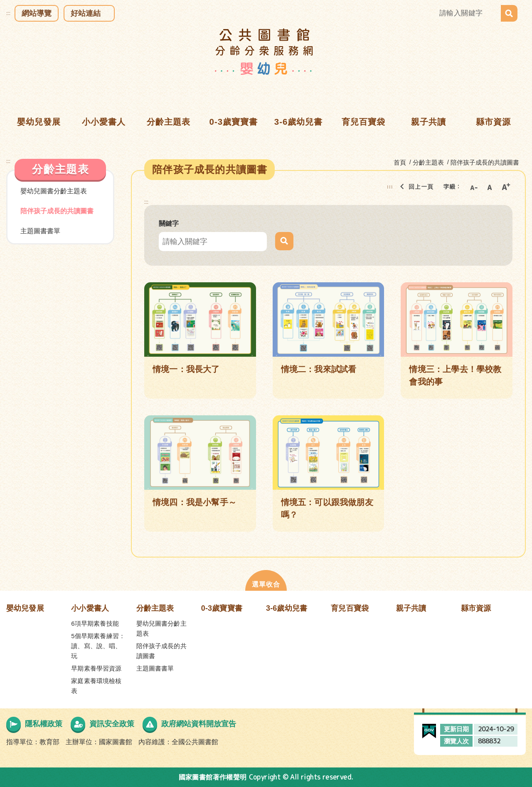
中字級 (490, 187)
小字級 (473, 187)
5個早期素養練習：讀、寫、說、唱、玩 (98, 646)
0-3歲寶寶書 (222, 608)
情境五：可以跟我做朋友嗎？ (327, 508)
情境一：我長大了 (186, 369)
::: (8, 13)
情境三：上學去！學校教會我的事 (455, 375)
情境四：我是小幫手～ (195, 502)
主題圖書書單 (40, 231)
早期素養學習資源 (96, 668)
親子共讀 (411, 608)
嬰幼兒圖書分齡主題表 (54, 191)
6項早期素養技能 (95, 623)
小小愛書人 (90, 608)
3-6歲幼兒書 (287, 608)
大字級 (506, 187)
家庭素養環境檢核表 (96, 686)
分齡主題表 (155, 608)
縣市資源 (476, 608)
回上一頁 (414, 187)
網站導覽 (37, 13)
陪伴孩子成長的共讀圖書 (57, 211)
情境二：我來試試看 (319, 369)
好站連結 (86, 13)
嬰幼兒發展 (25, 608)
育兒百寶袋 (350, 608)
